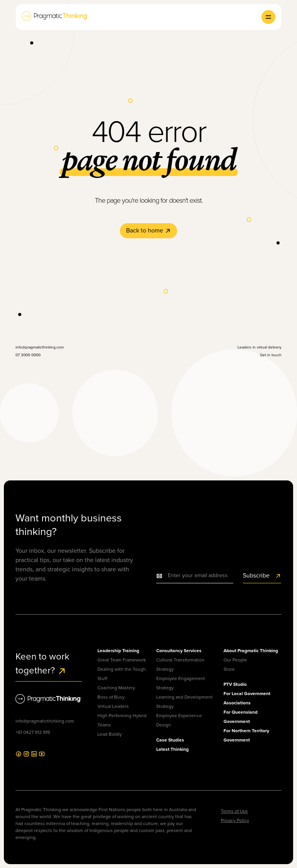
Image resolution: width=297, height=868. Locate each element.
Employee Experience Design (179, 720)
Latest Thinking (172, 749)
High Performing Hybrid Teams (122, 720)
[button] (268, 17)
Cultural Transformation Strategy (180, 665)
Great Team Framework (122, 660)
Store (229, 669)
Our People (235, 660)
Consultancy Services (179, 650)
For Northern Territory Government (246, 735)
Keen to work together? (42, 663)
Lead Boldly (110, 734)
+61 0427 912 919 (33, 732)
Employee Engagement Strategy (181, 683)
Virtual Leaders (113, 706)
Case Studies (170, 740)
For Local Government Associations (247, 698)
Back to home (148, 230)
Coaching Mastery (116, 688)
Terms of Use (234, 811)
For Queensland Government (241, 717)
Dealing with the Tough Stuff (122, 674)
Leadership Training (118, 650)
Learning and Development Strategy (184, 702)
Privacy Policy (235, 820)
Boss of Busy (111, 697)
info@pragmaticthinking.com (45, 721)
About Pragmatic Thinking (251, 650)
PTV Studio (235, 684)
